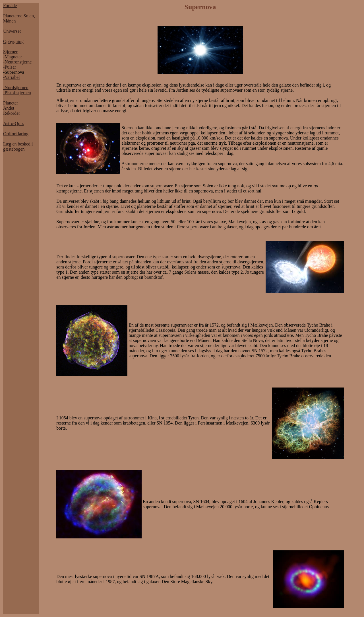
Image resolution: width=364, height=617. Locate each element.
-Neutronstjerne (17, 62)
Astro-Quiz (13, 123)
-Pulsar (10, 67)
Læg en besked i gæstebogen (18, 146)
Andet (9, 108)
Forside (10, 6)
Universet (12, 31)
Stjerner (10, 52)
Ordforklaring (16, 134)
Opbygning (13, 41)
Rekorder (12, 113)
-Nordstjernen (16, 88)
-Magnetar (13, 57)
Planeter (11, 103)
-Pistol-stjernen (17, 93)
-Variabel (12, 77)
